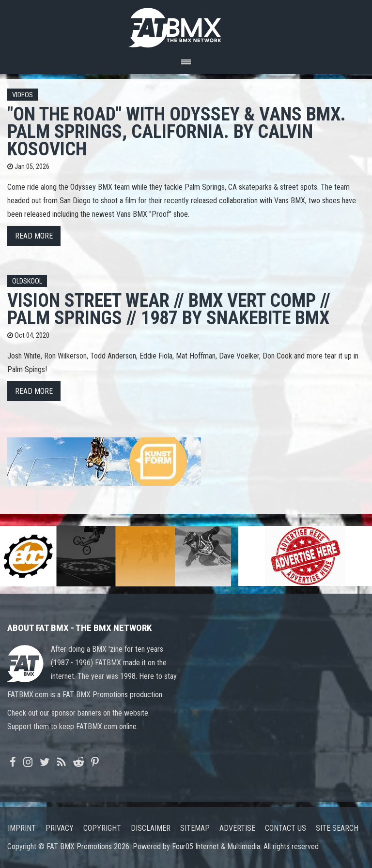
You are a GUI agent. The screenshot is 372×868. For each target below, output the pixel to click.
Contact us (286, 828)
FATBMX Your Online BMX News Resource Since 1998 (186, 25)
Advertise (237, 828)
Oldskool (27, 281)
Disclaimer (151, 828)
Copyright (102, 828)
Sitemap (195, 828)
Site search (337, 828)
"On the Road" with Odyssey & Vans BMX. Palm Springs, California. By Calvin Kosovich (177, 131)
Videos (23, 95)
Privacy (60, 828)
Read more (34, 236)
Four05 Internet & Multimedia (216, 846)
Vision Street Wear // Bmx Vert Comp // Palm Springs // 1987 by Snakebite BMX (169, 309)
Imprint (22, 828)
